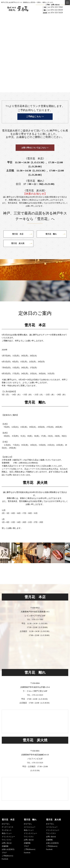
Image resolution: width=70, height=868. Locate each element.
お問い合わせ (7, 843)
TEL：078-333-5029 (35, 763)
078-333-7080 (55, 7)
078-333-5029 (55, 13)
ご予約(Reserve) (7, 856)
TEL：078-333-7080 (35, 620)
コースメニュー (30, 827)
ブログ (4, 853)
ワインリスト (7, 840)
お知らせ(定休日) (8, 849)
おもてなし (6, 824)
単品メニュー (7, 833)
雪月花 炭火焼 (53, 820)
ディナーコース (8, 827)
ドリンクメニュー (8, 837)
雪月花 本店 (8, 820)
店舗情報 (5, 846)
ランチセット (7, 830)
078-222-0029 (55, 10)
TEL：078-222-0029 (35, 695)
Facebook (5, 859)
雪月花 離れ (30, 820)
